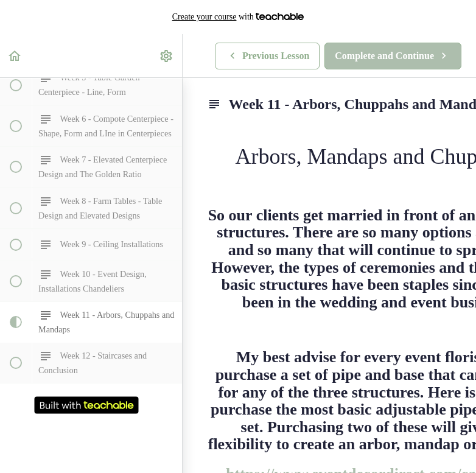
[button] (15, 56)
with (238, 17)
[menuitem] (167, 56)
